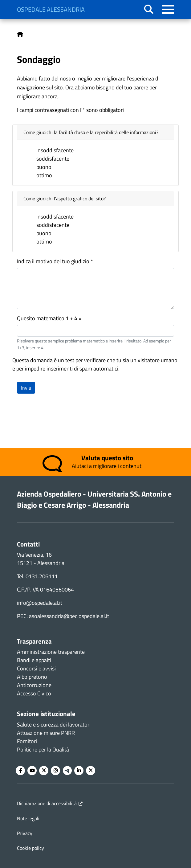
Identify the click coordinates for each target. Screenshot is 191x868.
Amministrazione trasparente (51, 652)
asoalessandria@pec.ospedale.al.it (69, 616)
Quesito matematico (41, 318)
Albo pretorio (32, 677)
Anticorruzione (34, 685)
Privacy (25, 833)
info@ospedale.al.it (40, 603)
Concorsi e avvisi (36, 668)
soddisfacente (53, 159)
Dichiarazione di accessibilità (47, 803)
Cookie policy (30, 848)
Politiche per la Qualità (43, 749)
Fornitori (27, 741)
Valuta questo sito (107, 458)
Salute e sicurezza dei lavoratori (54, 725)
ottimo (44, 175)
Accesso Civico (34, 693)
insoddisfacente (55, 150)
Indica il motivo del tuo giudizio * (55, 261)
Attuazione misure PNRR (46, 733)
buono (44, 167)
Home (20, 34)
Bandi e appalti (34, 660)
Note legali (28, 818)
